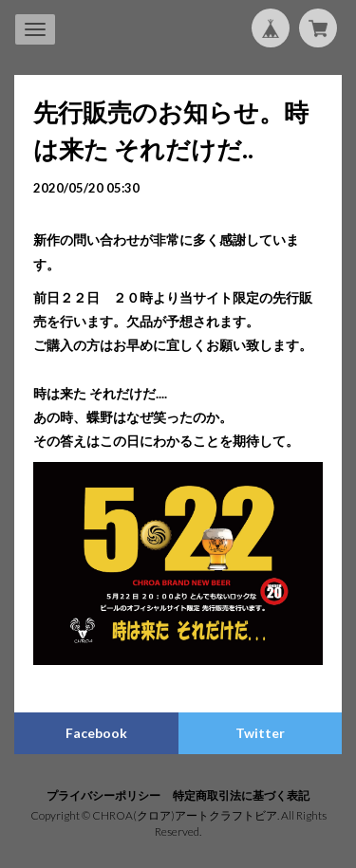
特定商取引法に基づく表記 (241, 795)
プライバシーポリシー (103, 795)
